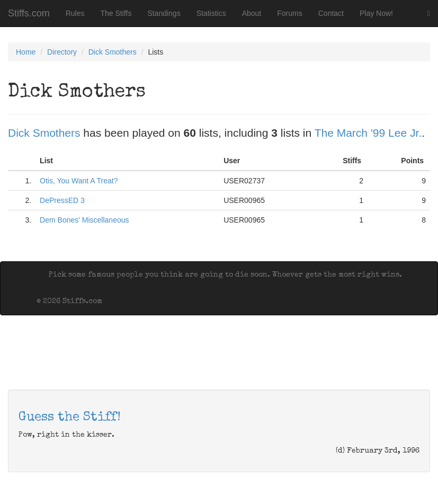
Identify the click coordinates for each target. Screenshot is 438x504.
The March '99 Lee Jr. (368, 133)
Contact (331, 13)
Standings (164, 13)
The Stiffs (116, 13)
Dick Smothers (113, 52)
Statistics (211, 13)
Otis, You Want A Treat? (79, 181)
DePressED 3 (62, 200)
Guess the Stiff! (70, 418)
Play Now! (376, 13)
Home (26, 52)
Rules (75, 13)
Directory (62, 52)
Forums (289, 13)
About (252, 13)
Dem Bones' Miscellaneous (84, 220)
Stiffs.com (29, 13)
